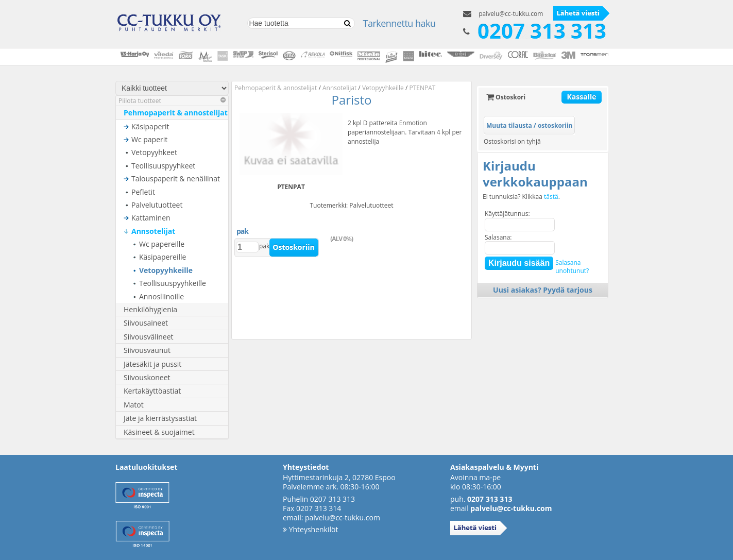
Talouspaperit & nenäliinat (176, 179)
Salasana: (498, 237)
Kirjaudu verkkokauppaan (535, 174)
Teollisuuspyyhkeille (173, 283)
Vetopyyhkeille (166, 270)
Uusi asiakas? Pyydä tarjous (543, 290)
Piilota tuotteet (172, 101)
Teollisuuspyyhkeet (163, 166)
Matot (134, 405)
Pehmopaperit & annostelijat (176, 113)
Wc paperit (149, 139)
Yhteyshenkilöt (310, 529)
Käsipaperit (150, 126)
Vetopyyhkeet (154, 152)
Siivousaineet (146, 323)
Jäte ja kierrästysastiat (160, 418)
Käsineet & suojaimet (159, 432)
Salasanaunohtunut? (572, 267)
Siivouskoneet (147, 377)
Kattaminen (151, 218)
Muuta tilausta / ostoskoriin (529, 125)
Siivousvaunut (147, 350)
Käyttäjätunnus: (507, 214)
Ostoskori (506, 97)
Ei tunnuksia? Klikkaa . (521, 197)
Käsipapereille (163, 257)
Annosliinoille (161, 296)
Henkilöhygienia (150, 309)
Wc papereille (162, 244)
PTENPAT (423, 88)
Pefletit (143, 192)
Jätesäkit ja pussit (152, 364)
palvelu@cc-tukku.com (511, 14)
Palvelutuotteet (157, 205)
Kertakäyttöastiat (152, 391)
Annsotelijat (153, 231)
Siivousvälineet (149, 337)
